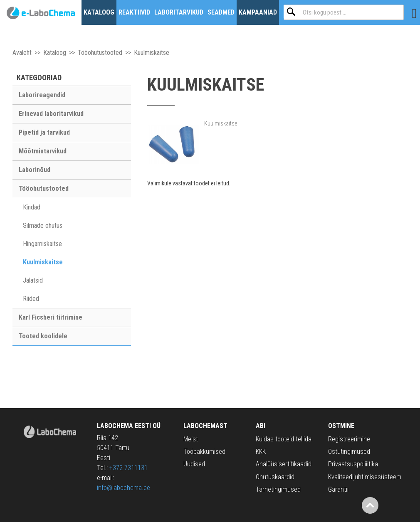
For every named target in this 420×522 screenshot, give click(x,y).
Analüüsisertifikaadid (284, 464)
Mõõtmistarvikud (43, 151)
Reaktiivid (134, 12)
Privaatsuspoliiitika (353, 464)
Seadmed (221, 12)
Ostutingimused (349, 452)
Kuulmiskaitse (43, 262)
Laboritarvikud (179, 12)
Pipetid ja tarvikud (44, 132)
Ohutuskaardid (275, 477)
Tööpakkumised (204, 452)
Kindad (32, 207)
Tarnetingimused (278, 489)
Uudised (194, 464)
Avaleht (22, 53)
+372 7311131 (128, 468)
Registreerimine (349, 439)
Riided (31, 299)
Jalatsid (33, 280)
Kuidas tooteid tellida (284, 439)
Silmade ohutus (43, 225)
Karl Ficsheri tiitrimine (51, 317)
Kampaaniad (258, 12)
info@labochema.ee (124, 488)
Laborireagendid (42, 95)
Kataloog (99, 12)
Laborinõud (35, 170)
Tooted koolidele (43, 336)
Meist (191, 439)
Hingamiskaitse (42, 244)
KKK (261, 452)
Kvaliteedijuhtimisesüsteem (365, 477)
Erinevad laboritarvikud (51, 114)
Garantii (338, 489)
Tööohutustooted (100, 53)
